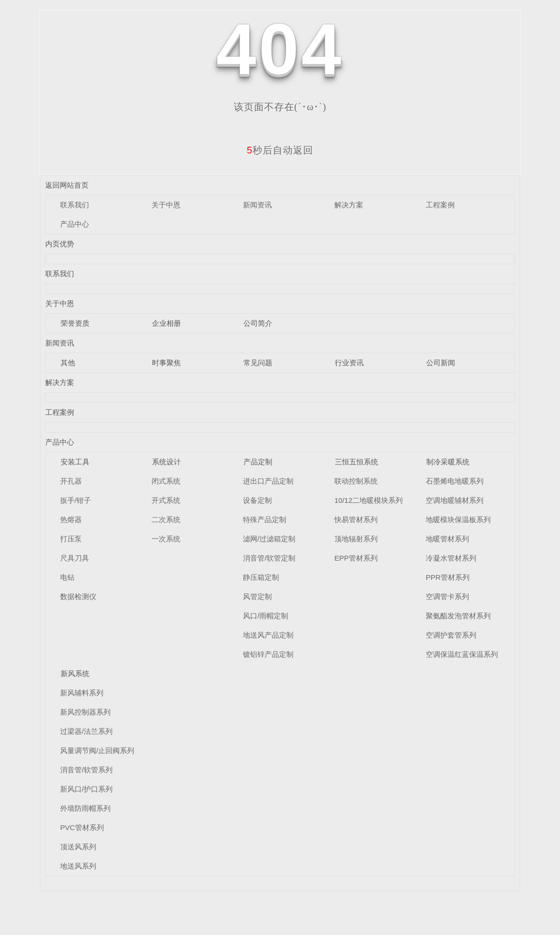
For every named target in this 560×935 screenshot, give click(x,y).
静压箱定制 (261, 577)
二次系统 (166, 519)
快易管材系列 (356, 519)
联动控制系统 (356, 481)
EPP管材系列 (356, 558)
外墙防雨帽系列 (85, 808)
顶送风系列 (78, 847)
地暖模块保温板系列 (458, 519)
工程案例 (440, 205)
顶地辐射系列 (356, 539)
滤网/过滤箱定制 (269, 539)
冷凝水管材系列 (451, 558)
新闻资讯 (257, 205)
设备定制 (257, 500)
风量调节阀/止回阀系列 (97, 750)
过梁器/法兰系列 (86, 731)
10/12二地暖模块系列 (369, 500)
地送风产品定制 (268, 635)
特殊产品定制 (265, 519)
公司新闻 (441, 363)
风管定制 (257, 596)
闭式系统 (166, 481)
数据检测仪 (78, 596)
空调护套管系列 (451, 635)
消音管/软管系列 (86, 770)
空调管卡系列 (447, 596)
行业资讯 (349, 363)
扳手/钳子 (76, 500)
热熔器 (71, 519)
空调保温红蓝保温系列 (462, 654)
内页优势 (60, 244)
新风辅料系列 (82, 693)
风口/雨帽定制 (266, 616)
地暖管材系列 (447, 539)
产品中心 (75, 224)
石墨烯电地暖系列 (455, 481)
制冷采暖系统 (448, 462)
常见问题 (258, 363)
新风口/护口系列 (86, 789)
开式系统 (166, 500)
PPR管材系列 (448, 577)
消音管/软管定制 (269, 558)
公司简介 (258, 323)
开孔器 (71, 481)
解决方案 (349, 205)
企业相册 (166, 323)
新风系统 (75, 673)
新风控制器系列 (85, 712)
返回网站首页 (67, 185)
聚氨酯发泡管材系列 (458, 616)
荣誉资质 (75, 323)
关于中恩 (166, 205)
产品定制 (258, 462)
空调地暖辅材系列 (455, 500)
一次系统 (166, 539)
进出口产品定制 (268, 481)
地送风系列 (78, 866)
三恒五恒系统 (356, 462)
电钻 (67, 577)
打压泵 (71, 539)
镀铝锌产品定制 (268, 654)
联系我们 (75, 205)
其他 (68, 363)
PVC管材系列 (82, 827)
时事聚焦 (166, 363)
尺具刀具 (75, 558)
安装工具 (75, 462)
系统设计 (166, 462)
